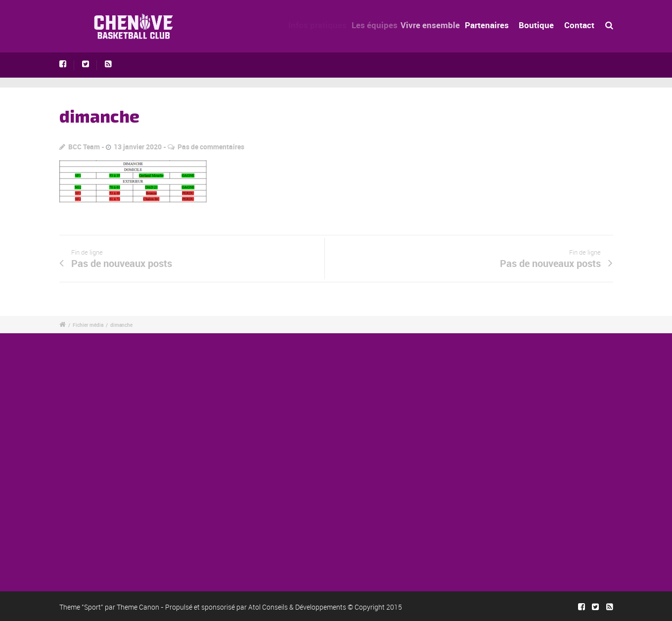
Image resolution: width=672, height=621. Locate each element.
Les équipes (379, 25)
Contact (579, 25)
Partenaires (490, 25)
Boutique (536, 25)
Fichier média (88, 325)
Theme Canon (138, 607)
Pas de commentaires (211, 147)
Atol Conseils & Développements (297, 607)
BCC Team (84, 147)
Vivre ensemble (435, 25)
